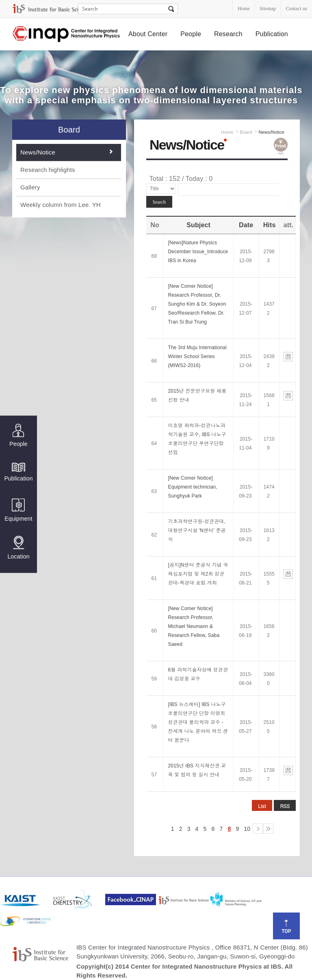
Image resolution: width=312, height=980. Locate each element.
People (191, 34)
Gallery (30, 187)
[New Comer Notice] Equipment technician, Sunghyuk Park (192, 487)
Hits (270, 225)
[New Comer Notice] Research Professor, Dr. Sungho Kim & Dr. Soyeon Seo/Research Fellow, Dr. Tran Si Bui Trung (197, 304)
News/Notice (38, 152)
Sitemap (268, 9)
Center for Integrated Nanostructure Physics (67, 34)
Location (18, 548)
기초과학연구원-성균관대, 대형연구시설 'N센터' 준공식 (197, 530)
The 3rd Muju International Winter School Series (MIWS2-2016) (197, 356)
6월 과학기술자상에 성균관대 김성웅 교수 (198, 674)
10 (247, 829)
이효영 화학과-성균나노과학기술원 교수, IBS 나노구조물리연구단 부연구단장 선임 (197, 439)
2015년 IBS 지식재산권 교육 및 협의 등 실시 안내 (197, 770)
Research (228, 34)
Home (244, 9)
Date (246, 225)
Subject (198, 225)
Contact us (296, 9)
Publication (272, 34)
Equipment (18, 510)
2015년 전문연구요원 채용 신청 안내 (197, 395)
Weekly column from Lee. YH (61, 205)
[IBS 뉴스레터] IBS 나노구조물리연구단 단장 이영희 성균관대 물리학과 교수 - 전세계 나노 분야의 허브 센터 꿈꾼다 (198, 722)
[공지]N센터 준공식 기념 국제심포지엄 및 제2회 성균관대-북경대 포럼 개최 (198, 574)
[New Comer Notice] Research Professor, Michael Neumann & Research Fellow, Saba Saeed (194, 626)
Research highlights (48, 170)
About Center (148, 34)
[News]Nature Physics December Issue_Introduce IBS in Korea (198, 252)
